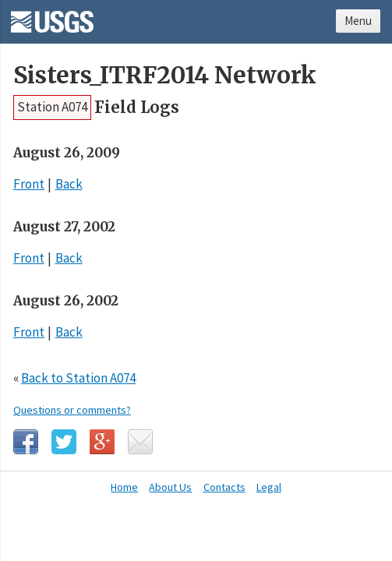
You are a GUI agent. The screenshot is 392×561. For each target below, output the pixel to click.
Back (69, 184)
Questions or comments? (72, 410)
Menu (358, 21)
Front (29, 184)
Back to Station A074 (78, 378)
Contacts (224, 487)
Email (140, 442)
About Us (170, 487)
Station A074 (52, 107)
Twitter (64, 442)
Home (124, 487)
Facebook (26, 442)
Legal (269, 487)
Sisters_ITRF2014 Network (165, 75)
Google (102, 442)
